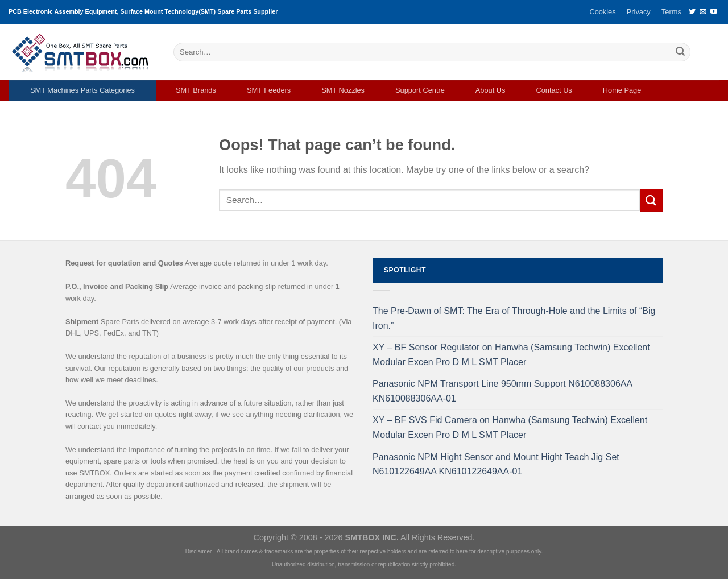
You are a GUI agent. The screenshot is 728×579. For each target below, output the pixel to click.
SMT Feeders (269, 90)
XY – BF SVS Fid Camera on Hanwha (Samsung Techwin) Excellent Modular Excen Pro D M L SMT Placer (510, 427)
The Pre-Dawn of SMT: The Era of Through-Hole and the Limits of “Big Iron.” (514, 318)
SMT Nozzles (343, 90)
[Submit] (680, 52)
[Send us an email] (703, 12)
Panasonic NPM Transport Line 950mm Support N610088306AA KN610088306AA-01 (502, 391)
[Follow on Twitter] (692, 12)
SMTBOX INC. (372, 537)
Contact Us (554, 90)
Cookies (602, 12)
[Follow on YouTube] (714, 12)
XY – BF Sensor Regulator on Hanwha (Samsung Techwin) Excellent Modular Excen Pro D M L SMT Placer (511, 355)
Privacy (639, 12)
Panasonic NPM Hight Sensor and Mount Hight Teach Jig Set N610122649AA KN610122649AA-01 (496, 464)
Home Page (622, 90)
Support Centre (420, 90)
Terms (671, 12)
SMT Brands (196, 90)
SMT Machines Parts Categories (82, 90)
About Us (491, 90)
